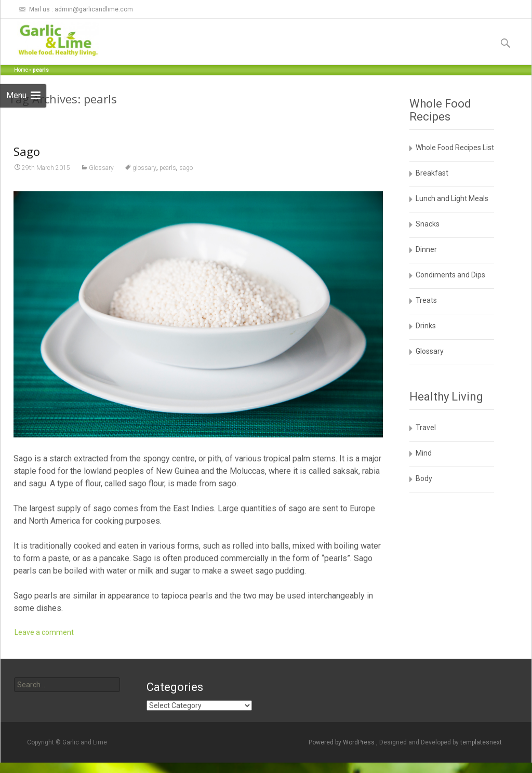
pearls (168, 180)
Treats (426, 300)
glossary (144, 180)
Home (21, 70)
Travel (426, 428)
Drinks (426, 326)
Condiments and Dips (450, 275)
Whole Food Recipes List (455, 148)
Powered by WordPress (342, 742)
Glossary (101, 180)
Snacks (428, 224)
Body (424, 478)
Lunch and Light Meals (452, 198)
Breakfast (432, 173)
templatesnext (481, 742)
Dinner (426, 249)
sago (186, 180)
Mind (424, 453)
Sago (27, 163)
